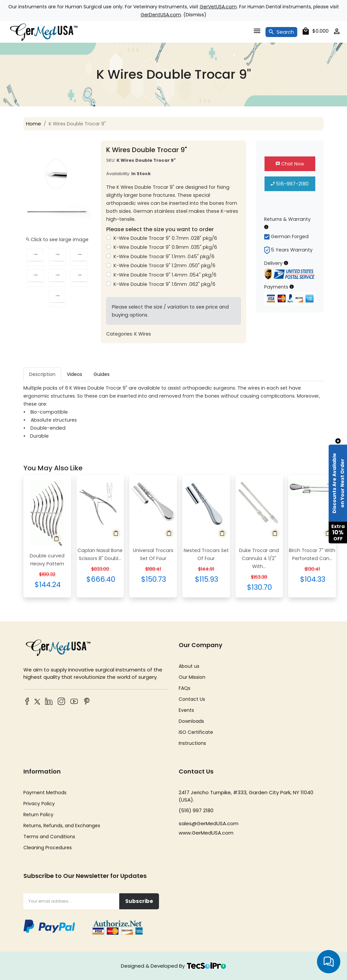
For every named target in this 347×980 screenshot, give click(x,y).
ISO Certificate (196, 732)
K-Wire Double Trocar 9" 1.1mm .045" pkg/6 (164, 257)
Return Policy (38, 815)
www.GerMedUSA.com (206, 833)
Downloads (191, 721)
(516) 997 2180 (196, 810)
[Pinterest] (87, 702)
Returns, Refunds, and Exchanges (62, 826)
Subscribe (139, 901)
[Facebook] (27, 702)
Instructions (192, 743)
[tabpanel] (173, 412)
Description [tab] (42, 374)
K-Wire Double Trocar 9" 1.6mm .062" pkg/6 (164, 284)
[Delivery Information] (286, 263)
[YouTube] (74, 702)
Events (186, 710)
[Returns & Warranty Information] (266, 227)
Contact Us (192, 699)
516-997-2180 (290, 184)
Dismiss (195, 15)
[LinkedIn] (49, 702)
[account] (337, 33)
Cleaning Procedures (48, 848)
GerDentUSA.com (161, 15)
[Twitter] (36, 703)
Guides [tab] (102, 374)
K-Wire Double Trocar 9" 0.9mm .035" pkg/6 (165, 247)
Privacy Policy (39, 804)
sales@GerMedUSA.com (209, 823)
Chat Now (290, 164)
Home (34, 124)
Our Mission (192, 677)
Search (281, 32)
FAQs (185, 688)
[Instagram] (61, 702)
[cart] (316, 31)
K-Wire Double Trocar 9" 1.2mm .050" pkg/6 (164, 266)
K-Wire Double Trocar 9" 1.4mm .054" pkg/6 (165, 275)
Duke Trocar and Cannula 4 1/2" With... (259, 558)
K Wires (143, 334)
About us (189, 666)
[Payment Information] (292, 287)
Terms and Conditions (49, 837)
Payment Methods (45, 793)
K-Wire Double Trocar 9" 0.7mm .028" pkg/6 (165, 238)
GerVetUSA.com (218, 7)
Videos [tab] (74, 374)
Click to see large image (57, 239)
